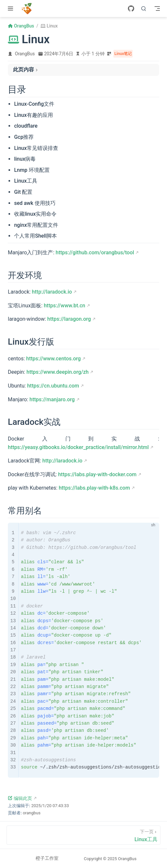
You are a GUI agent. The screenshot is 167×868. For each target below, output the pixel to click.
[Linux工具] (83, 835)
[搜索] (144, 9)
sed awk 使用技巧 (35, 203)
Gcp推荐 (24, 137)
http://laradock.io (52, 292)
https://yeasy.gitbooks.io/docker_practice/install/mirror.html (78, 447)
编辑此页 (20, 798)
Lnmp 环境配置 (32, 170)
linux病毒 (25, 159)
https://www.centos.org (53, 359)
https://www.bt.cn (65, 306)
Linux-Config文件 (34, 104)
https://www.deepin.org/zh (58, 372)
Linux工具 (26, 181)
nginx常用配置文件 (36, 225)
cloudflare (26, 126)
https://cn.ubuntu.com (53, 386)
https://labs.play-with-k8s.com (94, 488)
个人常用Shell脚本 (35, 236)
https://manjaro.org (52, 399)
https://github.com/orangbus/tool (95, 253)
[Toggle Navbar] (157, 9)
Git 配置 (23, 192)
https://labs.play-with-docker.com (97, 474)
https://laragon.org (69, 319)
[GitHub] (131, 9)
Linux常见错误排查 (36, 148)
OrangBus (25, 54)
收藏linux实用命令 (35, 214)
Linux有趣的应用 (33, 115)
